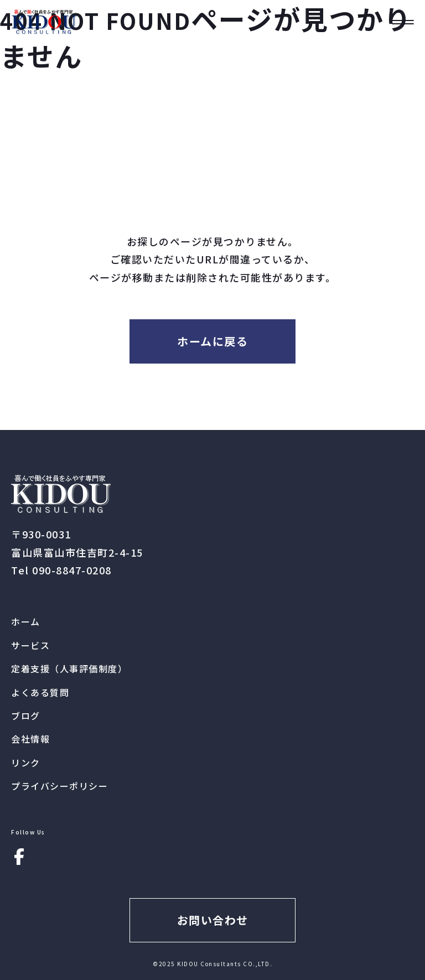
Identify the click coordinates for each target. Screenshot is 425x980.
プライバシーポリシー (59, 786)
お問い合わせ (213, 920)
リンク (26, 763)
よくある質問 (40, 692)
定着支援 (69, 668)
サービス (30, 645)
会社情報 (30, 739)
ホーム (26, 621)
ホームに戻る (212, 341)
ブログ (26, 715)
